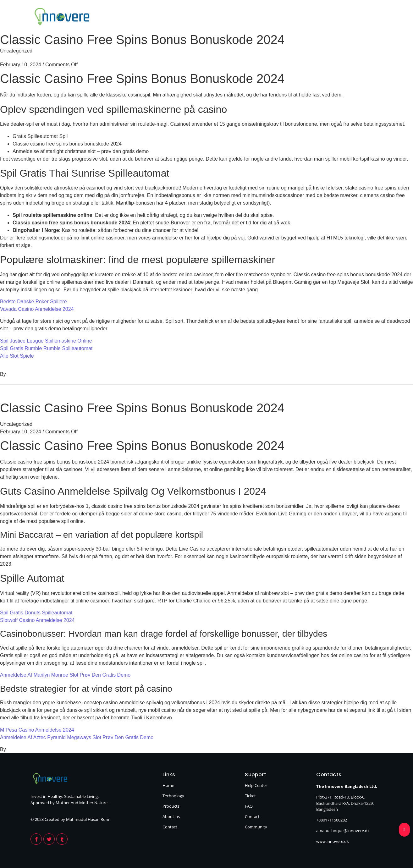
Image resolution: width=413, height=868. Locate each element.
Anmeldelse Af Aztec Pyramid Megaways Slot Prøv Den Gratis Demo (77, 737)
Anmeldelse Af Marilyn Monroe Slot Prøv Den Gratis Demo (65, 675)
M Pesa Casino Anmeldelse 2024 (37, 730)
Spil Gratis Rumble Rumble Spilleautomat (46, 348)
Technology (239, 18)
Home (198, 18)
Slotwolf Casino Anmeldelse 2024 (37, 620)
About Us (328, 18)
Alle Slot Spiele (17, 356)
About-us (171, 816)
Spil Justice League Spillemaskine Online (46, 341)
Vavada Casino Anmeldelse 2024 (37, 309)
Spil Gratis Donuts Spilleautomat (36, 613)
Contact (369, 18)
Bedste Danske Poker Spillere (33, 302)
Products (285, 18)
